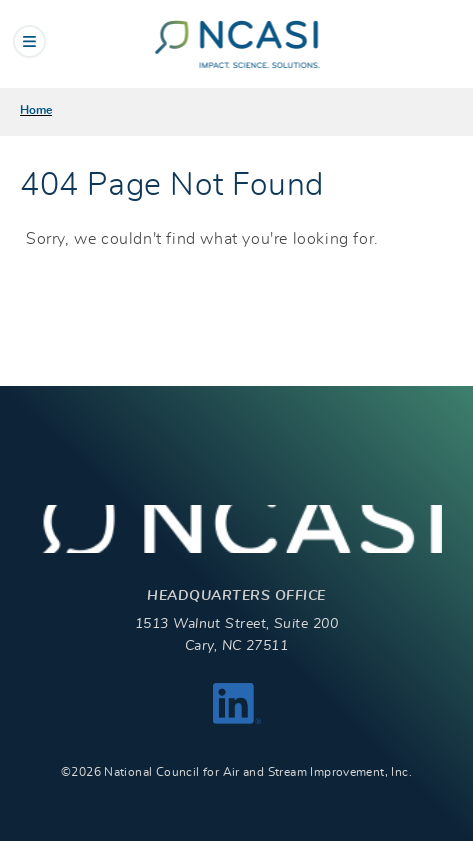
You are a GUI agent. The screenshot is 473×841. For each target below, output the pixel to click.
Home (36, 110)
